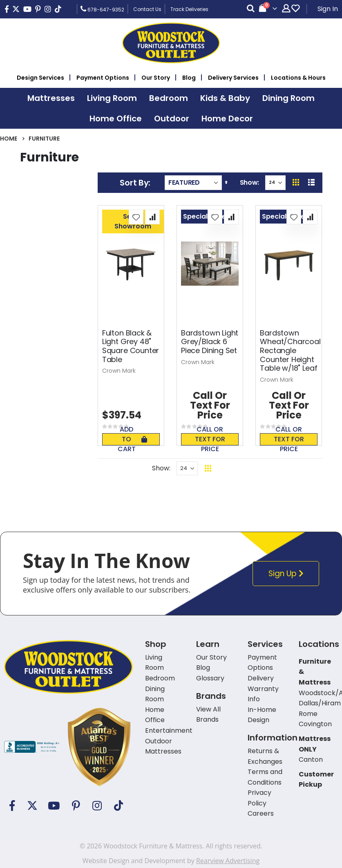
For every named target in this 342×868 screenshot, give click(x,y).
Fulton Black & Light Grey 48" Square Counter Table (131, 346)
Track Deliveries (189, 9)
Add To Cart (132, 439)
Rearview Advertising (228, 861)
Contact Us (147, 9)
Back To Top (258, 468)
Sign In (328, 9)
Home (9, 139)
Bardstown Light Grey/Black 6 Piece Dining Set (210, 342)
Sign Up (288, 574)
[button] (136, 217)
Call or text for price (210, 439)
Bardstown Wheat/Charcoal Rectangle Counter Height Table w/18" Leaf (290, 351)
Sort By (134, 183)
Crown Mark (119, 371)
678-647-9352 (102, 9)
